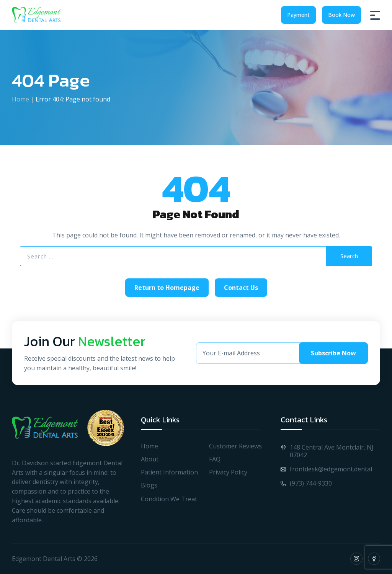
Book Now (341, 15)
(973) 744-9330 (306, 483)
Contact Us (241, 288)
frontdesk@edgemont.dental (326, 469)
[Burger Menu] (375, 15)
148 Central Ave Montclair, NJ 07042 (327, 451)
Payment (298, 15)
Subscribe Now (333, 353)
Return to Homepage (167, 288)
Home (20, 99)
